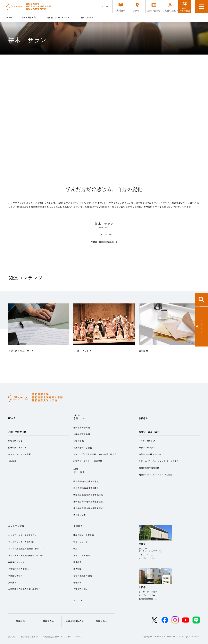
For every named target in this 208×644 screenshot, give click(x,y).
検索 (201, 300)
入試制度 (12, 461)
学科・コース (80, 418)
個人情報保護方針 (30, 637)
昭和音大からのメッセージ (59, 18)
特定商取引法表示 (51, 637)
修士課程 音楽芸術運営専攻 (86, 488)
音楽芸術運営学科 (82, 434)
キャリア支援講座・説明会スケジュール (27, 549)
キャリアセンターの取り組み (22, 542)
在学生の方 (22, 621)
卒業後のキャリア (16, 562)
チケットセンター (147, 448)
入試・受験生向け (30, 18)
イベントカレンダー (148, 441)
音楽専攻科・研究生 (83, 448)
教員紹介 (143, 418)
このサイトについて (73, 637)
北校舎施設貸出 (146, 599)
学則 (75, 549)
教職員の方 (102, 621)
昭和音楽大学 (29, 7)
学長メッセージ (81, 542)
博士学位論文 (80, 515)
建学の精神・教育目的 (84, 535)
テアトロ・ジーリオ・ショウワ (148, 550)
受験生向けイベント (17, 448)
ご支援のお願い (81, 589)
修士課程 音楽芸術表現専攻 (86, 481)
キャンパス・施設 (82, 555)
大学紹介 (78, 526)
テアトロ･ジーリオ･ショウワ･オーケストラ (159, 461)
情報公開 (77, 582)
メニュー (201, 7)
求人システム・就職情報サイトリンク (26, 555)
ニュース (78, 600)
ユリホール (144, 555)
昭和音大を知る (15, 441)
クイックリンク (202, 326)
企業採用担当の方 (75, 621)
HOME (9, 18)
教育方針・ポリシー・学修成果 (88, 461)
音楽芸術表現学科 (82, 427)
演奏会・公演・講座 (149, 432)
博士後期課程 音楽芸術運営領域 (88, 502)
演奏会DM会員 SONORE (150, 454)
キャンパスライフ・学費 (19, 454)
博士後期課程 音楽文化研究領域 (88, 508)
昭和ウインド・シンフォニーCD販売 (155, 475)
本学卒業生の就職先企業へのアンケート (27, 589)
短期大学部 (78, 441)
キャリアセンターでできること (23, 535)
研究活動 (77, 569)
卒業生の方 (48, 621)
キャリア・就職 (16, 526)
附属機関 (77, 562)
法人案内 (12, 637)
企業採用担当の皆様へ (18, 569)
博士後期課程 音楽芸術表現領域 (88, 495)
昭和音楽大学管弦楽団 (149, 468)
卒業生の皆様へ (15, 576)
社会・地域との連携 (83, 576)
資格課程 (12, 582)
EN (107, 7)
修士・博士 (79, 472)
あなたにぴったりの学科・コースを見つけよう (95, 454)
